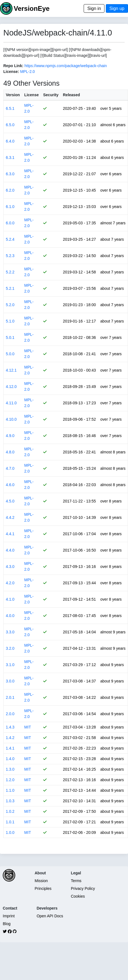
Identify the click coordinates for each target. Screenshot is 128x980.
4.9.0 (10, 436)
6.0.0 (10, 223)
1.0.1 (10, 822)
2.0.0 (10, 714)
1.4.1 (10, 748)
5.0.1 (10, 337)
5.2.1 (10, 288)
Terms (76, 881)
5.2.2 (10, 272)
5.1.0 (10, 321)
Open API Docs (50, 916)
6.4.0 (10, 141)
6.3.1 (10, 158)
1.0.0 (10, 832)
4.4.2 (10, 517)
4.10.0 (11, 419)
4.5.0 (10, 501)
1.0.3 (10, 801)
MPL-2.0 (28, 72)
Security (51, 95)
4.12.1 (11, 370)
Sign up (117, 8)
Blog (7, 924)
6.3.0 (10, 174)
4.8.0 (10, 452)
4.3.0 (10, 567)
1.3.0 (10, 769)
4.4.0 (10, 550)
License (32, 95)
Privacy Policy (83, 888)
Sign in (94, 8)
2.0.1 (10, 697)
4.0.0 (10, 616)
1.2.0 (10, 780)
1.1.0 (10, 790)
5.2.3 (10, 256)
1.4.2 (10, 738)
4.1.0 (10, 599)
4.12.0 (11, 387)
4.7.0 (10, 468)
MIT (28, 727)
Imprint (9, 916)
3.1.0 (10, 665)
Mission (41, 881)
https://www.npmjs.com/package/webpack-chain (66, 66)
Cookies (78, 896)
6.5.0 (10, 125)
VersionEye (31, 8)
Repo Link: (13, 66)
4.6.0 (10, 485)
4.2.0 (10, 583)
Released (71, 95)
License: (11, 72)
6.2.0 (10, 190)
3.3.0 (10, 632)
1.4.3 (10, 727)
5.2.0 (10, 305)
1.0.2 (10, 811)
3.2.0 (10, 648)
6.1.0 (10, 207)
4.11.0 (11, 403)
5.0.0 (10, 354)
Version (13, 95)
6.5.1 (10, 108)
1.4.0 (10, 759)
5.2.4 (10, 239)
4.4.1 (10, 534)
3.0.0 (10, 681)
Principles (43, 888)
